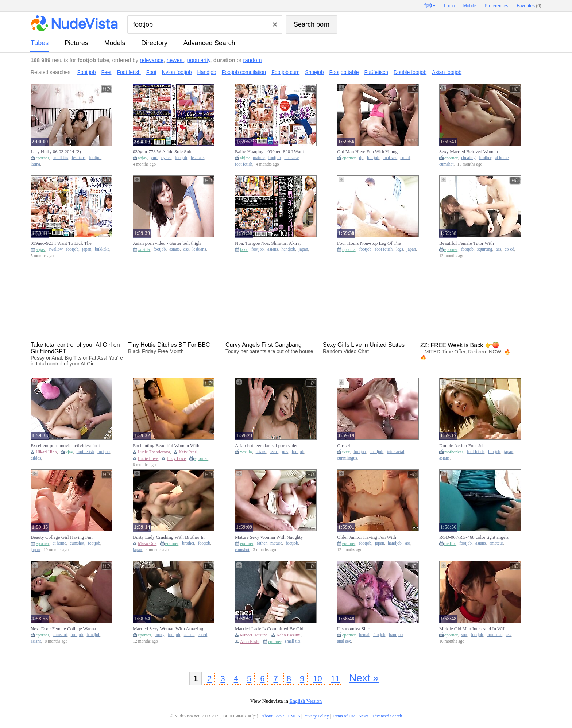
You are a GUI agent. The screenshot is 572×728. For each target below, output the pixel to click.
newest (175, 60)
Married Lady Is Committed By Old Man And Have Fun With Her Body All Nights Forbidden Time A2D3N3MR (269, 629)
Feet (106, 72)
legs (400, 249)
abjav (142, 158)
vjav (69, 452)
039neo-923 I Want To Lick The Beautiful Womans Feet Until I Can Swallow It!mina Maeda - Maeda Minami (64, 243)
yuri (154, 158)
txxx (244, 249)
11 (335, 679)
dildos (36, 458)
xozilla (144, 249)
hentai (364, 635)
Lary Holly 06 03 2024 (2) (56, 152)
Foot (151, 72)
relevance (152, 60)
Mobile (470, 6)
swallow (55, 249)
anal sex (390, 158)
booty (159, 635)
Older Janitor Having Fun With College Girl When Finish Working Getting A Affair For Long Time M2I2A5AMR (370, 537)
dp (361, 158)
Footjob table (344, 72)
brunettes (494, 635)
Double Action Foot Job (462, 446)
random (253, 60)
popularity (199, 60)
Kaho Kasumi (289, 635)
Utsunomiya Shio (354, 629)
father (262, 543)
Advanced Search (209, 43)
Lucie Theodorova (154, 452)
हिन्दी (428, 6)
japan (87, 249)
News (364, 716)
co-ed (405, 158)
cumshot (447, 164)
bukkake (291, 158)
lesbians (79, 158)
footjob (95, 158)
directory (154, 43)
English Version (306, 701)
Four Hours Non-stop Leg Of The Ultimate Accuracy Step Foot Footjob (373, 243)
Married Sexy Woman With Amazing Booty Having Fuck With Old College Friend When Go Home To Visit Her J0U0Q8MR (168, 629)
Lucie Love (148, 458)
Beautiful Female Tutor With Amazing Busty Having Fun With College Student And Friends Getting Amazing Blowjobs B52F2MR (474, 243)
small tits (60, 158)
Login (449, 6)
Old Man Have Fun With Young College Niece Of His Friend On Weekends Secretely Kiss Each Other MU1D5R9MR (372, 152)
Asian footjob (447, 72)
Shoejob (314, 72)
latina (35, 164)
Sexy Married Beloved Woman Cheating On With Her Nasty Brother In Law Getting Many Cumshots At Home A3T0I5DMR (475, 152)
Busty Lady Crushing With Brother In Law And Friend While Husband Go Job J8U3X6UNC (169, 537)
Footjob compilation (244, 72)
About (267, 716)
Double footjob (410, 72)
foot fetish (244, 164)
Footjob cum (285, 72)
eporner (42, 158)
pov (285, 452)
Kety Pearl (188, 452)
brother (485, 158)
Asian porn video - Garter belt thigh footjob (167, 243)
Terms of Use (344, 716)
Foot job (87, 72)
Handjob (207, 72)
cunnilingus (347, 458)
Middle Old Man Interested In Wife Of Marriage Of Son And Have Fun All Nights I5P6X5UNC (473, 629)
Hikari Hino (46, 452)
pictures (76, 43)
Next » (364, 678)
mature (259, 158)
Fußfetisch (376, 72)
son (464, 635)
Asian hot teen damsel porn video (267, 446)
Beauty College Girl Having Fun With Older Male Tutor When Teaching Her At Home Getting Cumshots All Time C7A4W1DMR (64, 537)
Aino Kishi (250, 642)
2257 (280, 716)
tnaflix (450, 543)
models (115, 43)
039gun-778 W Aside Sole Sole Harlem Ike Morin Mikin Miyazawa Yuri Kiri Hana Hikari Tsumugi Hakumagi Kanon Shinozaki (167, 152)
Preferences (497, 6)
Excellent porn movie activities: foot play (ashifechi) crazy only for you (65, 446)
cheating (468, 158)
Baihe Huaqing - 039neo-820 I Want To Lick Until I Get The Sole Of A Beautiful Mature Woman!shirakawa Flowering (269, 152)
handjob (289, 249)
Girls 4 (344, 446)
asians (175, 249)
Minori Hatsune (254, 635)
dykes (166, 158)
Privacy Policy (316, 716)
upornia (349, 249)
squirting (485, 249)
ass (186, 249)
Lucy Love (176, 458)
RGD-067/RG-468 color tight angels (474, 537)
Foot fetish (129, 72)
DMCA (294, 716)
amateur (496, 543)
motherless (454, 452)
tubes (40, 43)
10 (317, 679)
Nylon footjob (177, 72)
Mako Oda (147, 543)
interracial (396, 452)
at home (502, 158)
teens (274, 452)
